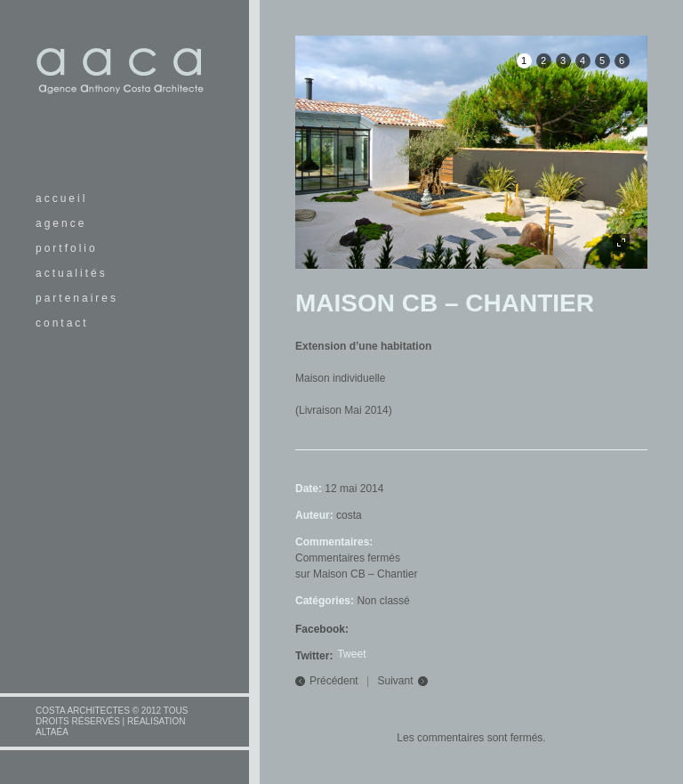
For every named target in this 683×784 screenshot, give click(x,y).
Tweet (351, 654)
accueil (61, 198)
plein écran (621, 242)
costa (349, 515)
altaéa (52, 732)
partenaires (77, 298)
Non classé (383, 601)
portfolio (67, 248)
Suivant (396, 681)
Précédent (334, 681)
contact (62, 323)
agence (61, 223)
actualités (72, 273)
